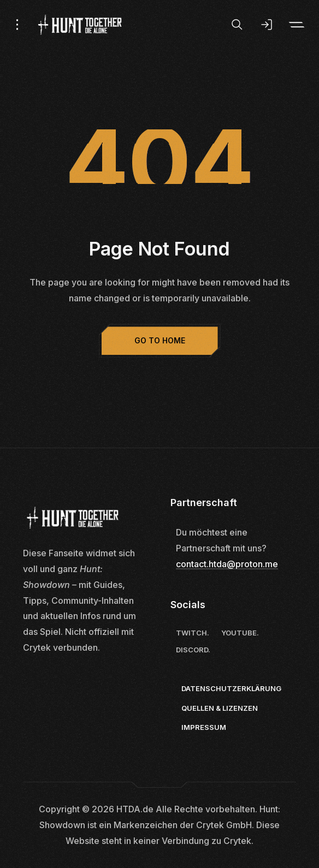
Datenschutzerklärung (231, 688)
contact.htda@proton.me (227, 564)
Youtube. (240, 633)
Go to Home (160, 340)
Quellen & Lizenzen (220, 708)
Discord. (193, 650)
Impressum (204, 727)
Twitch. (193, 633)
